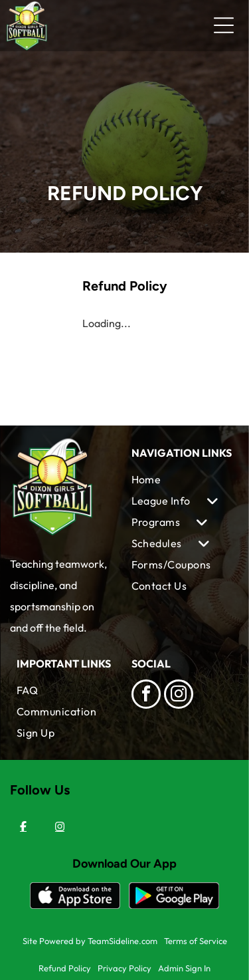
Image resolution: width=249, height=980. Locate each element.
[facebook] (146, 696)
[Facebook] (23, 826)
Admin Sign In (184, 968)
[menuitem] (182, 479)
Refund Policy (65, 968)
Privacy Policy (124, 968)
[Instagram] (60, 826)
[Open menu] (224, 25)
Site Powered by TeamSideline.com (90, 941)
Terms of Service (196, 941)
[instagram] (179, 696)
